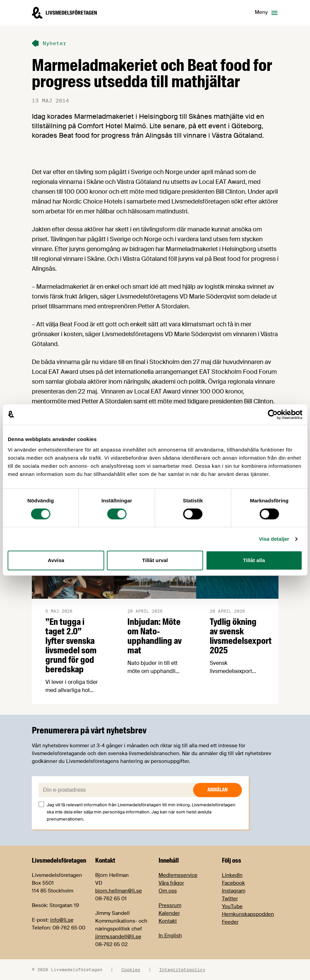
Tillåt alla (254, 560)
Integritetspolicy (182, 969)
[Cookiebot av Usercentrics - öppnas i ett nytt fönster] (273, 415)
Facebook (233, 883)
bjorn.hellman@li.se (119, 891)
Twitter (230, 899)
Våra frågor (171, 883)
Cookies (131, 969)
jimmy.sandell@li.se (118, 937)
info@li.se (62, 920)
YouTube (232, 906)
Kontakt (168, 921)
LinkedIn (232, 875)
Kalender (169, 913)
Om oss (168, 891)
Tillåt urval (155, 560)
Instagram (234, 891)
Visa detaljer (274, 539)
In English (170, 936)
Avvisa (56, 560)
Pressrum (170, 905)
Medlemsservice (178, 875)
